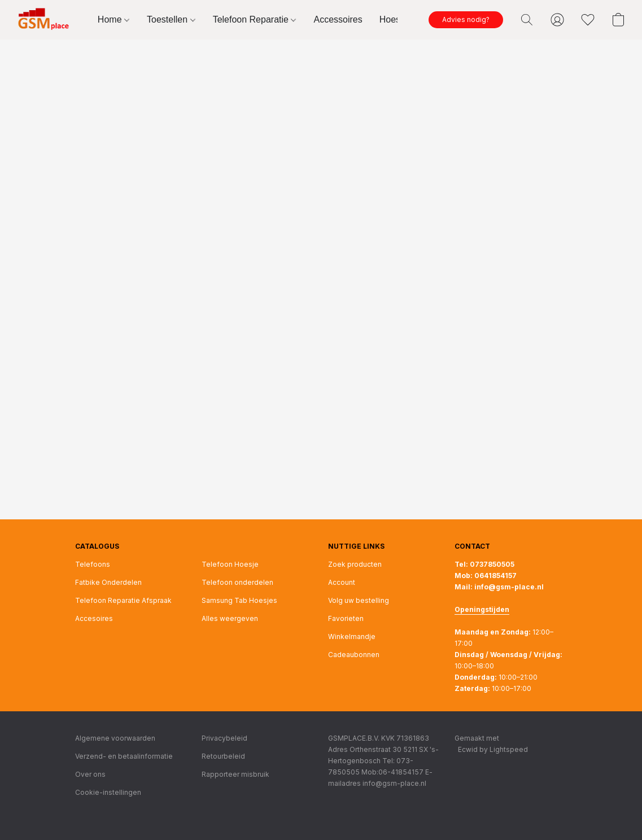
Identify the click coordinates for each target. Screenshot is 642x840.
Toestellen (171, 19)
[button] (46, 20)
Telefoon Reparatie (255, 19)
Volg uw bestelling (359, 600)
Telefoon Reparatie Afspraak (123, 600)
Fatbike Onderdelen (108, 582)
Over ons (90, 774)
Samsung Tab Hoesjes (239, 600)
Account (342, 582)
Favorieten (346, 618)
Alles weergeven (230, 618)
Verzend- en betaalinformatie (124, 756)
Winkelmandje (352, 636)
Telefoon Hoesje (230, 564)
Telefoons (93, 564)
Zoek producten (355, 564)
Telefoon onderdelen (237, 582)
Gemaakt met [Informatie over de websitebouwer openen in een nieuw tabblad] (491, 745)
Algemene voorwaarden (115, 738)
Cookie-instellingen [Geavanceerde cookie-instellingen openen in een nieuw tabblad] (108, 792)
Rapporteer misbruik (235, 774)
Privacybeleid (224, 738)
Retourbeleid (223, 756)
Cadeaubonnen (354, 655)
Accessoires (338, 19)
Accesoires (94, 618)
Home (113, 19)
